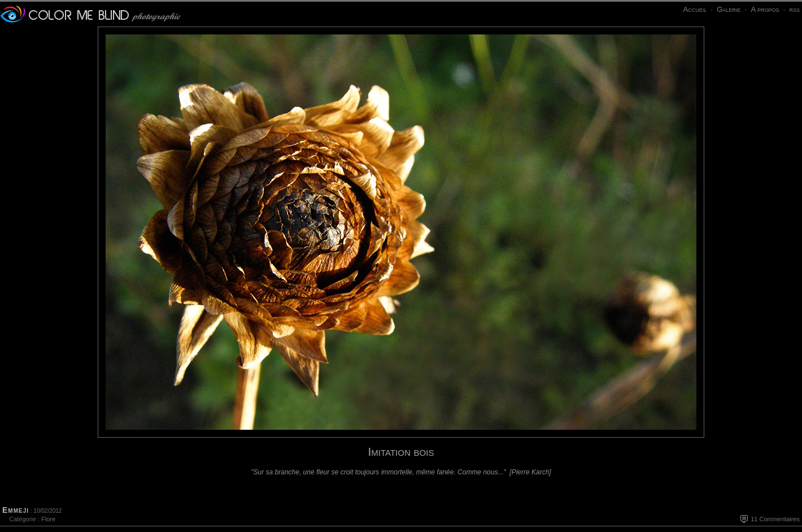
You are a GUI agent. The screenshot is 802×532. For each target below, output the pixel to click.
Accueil (695, 9)
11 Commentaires (775, 519)
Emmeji (16, 510)
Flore (48, 519)
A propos (765, 9)
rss (794, 9)
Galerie (729, 9)
